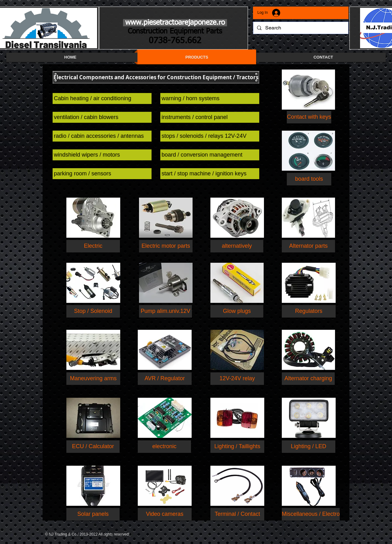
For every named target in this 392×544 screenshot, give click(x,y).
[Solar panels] (93, 514)
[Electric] (93, 246)
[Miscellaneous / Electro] (311, 514)
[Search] (300, 28)
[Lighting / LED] (309, 447)
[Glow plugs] (237, 311)
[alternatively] (237, 246)
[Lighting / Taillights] (237, 447)
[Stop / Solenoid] (93, 311)
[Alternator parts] (308, 246)
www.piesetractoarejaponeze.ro (175, 23)
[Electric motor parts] (166, 246)
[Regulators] (309, 311)
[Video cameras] (165, 514)
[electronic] (164, 447)
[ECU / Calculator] (93, 447)
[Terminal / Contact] (237, 514)
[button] (156, 77)
